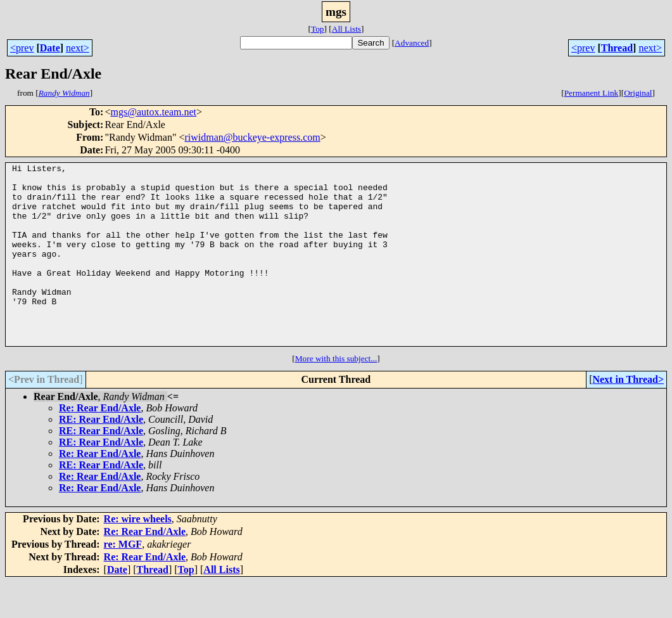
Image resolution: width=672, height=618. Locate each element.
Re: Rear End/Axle (100, 444)
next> (78, 48)
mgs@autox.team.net (153, 112)
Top (318, 29)
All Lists (346, 29)
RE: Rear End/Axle (101, 455)
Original (638, 93)
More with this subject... (336, 395)
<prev (22, 48)
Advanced (412, 43)
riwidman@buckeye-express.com (252, 137)
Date (50, 48)
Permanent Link (592, 93)
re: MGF (123, 580)
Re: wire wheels (138, 555)
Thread (617, 48)
